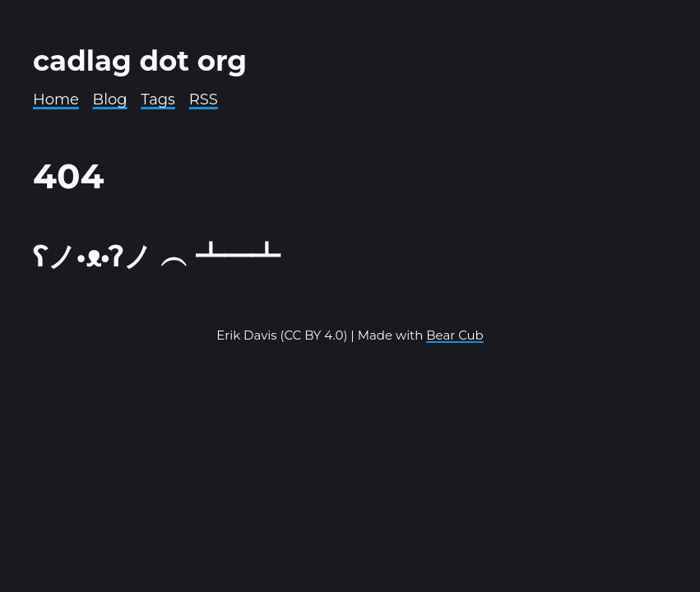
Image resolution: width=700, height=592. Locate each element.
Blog (110, 99)
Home (56, 99)
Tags (158, 99)
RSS (204, 99)
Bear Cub (455, 335)
